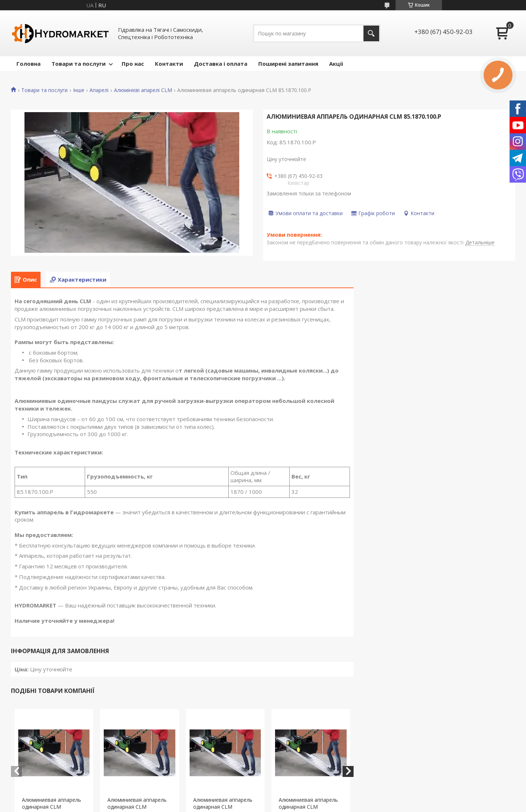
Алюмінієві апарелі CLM (143, 90)
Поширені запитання (288, 64)
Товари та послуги (79, 64)
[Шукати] (371, 33)
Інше (79, 90)
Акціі (336, 64)
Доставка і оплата (221, 64)
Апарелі (99, 90)
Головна (28, 64)
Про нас (133, 64)
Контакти (169, 64)
